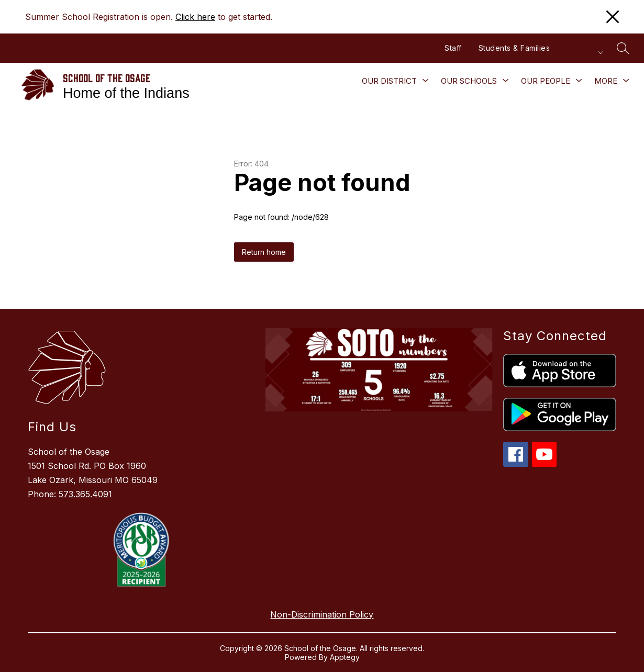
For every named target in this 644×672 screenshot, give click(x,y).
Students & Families (514, 48)
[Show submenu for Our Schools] (469, 81)
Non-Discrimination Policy (322, 614)
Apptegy (345, 657)
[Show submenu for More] (606, 81)
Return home (264, 252)
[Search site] (623, 48)
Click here (195, 17)
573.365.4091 (85, 494)
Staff (453, 48)
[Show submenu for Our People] (546, 81)
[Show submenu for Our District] (389, 81)
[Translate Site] (580, 53)
